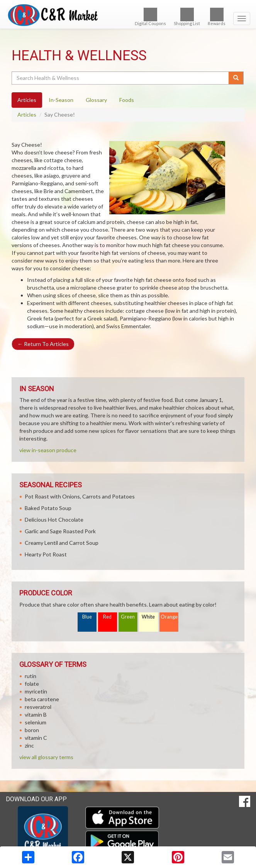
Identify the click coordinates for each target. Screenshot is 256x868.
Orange (169, 617)
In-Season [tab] (61, 100)
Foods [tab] (127, 100)
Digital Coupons (150, 17)
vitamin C (36, 738)
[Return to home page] (128, 15)
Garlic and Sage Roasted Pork (60, 531)
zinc (29, 745)
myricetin (36, 691)
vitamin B (36, 715)
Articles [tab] (27, 100)
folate (32, 684)
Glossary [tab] (96, 100)
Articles (27, 114)
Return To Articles (43, 344)
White (148, 617)
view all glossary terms (46, 757)
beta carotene (42, 699)
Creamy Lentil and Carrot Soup (62, 543)
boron (32, 730)
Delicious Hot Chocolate (54, 520)
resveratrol (38, 707)
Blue (87, 617)
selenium (36, 722)
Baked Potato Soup (48, 508)
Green (128, 617)
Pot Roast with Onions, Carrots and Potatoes (80, 496)
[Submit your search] (236, 78)
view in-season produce (48, 450)
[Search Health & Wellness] (121, 78)
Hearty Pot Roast (46, 554)
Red (107, 617)
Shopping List (187, 17)
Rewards (217, 17)
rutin (31, 676)
